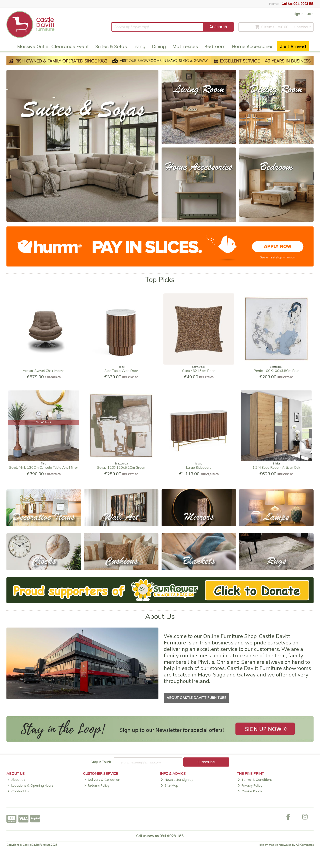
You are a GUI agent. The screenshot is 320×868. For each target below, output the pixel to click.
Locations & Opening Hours (30, 785)
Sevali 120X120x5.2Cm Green (121, 468)
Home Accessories (253, 46)
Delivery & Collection (102, 780)
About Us (16, 780)
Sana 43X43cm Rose (199, 371)
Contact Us (18, 791)
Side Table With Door (121, 371)
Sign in (299, 14)
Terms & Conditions (255, 780)
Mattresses (185, 46)
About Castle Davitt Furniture (196, 698)
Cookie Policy (250, 791)
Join (310, 14)
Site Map (169, 785)
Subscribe (206, 762)
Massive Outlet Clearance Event (53, 46)
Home (274, 4)
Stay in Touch (101, 762)
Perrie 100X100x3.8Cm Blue (276, 371)
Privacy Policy (250, 785)
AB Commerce (305, 845)
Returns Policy (97, 785)
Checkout (302, 27)
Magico (274, 845)
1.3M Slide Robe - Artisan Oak (276, 468)
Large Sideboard (199, 468)
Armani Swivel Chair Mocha (44, 371)
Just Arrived (293, 46)
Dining (159, 46)
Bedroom (215, 46)
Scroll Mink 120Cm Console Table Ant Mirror (44, 468)
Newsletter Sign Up (177, 780)
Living (139, 46)
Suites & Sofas (111, 46)
